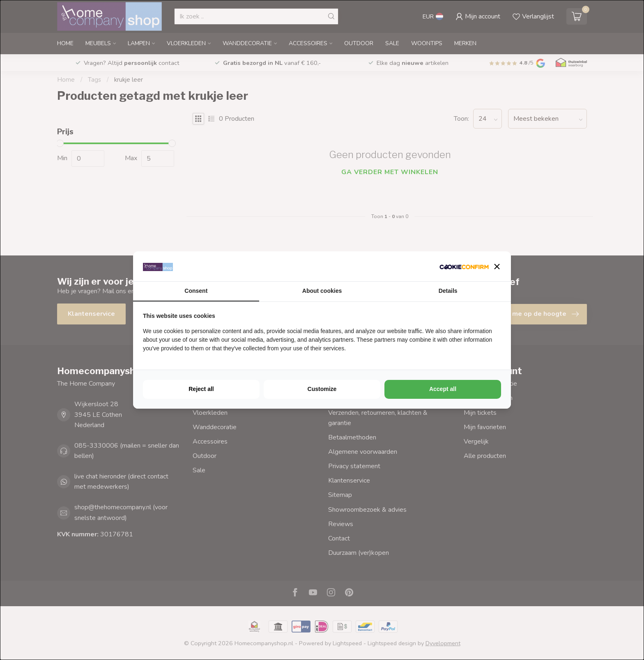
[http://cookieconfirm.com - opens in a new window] (464, 266)
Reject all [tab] (201, 389)
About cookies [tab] (322, 291)
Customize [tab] (322, 389)
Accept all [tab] (443, 389)
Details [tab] (448, 291)
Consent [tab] (196, 291)
